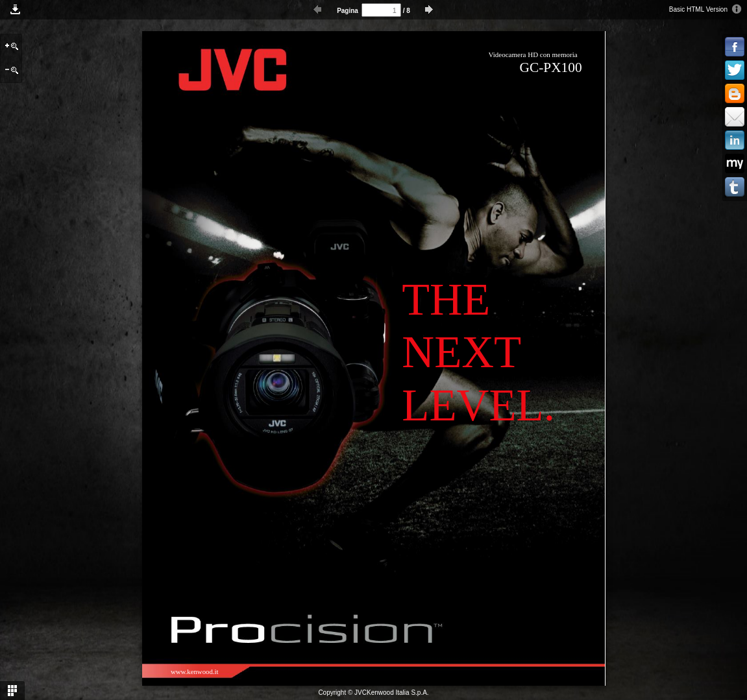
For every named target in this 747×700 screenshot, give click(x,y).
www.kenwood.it (195, 671)
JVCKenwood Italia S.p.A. (392, 693)
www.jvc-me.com (357, 671)
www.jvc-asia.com (278, 671)
